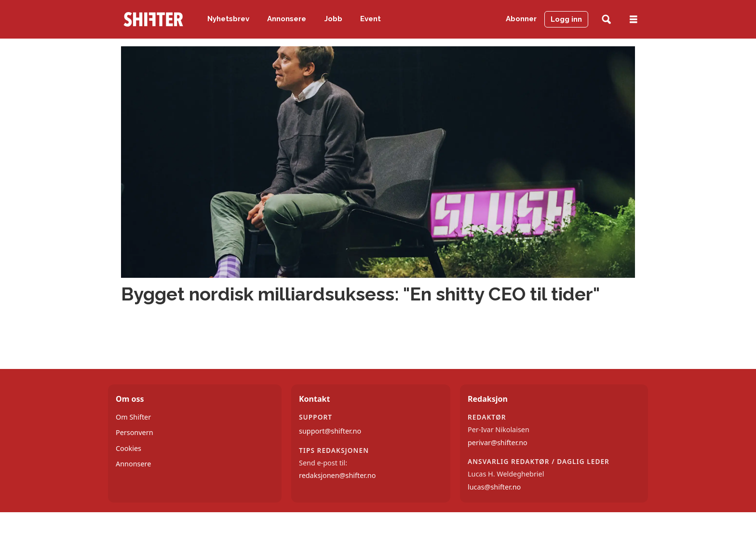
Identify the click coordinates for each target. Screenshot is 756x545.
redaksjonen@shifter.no (337, 475)
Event (371, 19)
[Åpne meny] (634, 20)
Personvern (135, 432)
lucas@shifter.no (494, 487)
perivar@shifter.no (498, 443)
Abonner (521, 19)
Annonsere (287, 19)
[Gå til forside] (153, 19)
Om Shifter (133, 417)
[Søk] (606, 20)
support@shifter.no (330, 431)
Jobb (333, 19)
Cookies (128, 448)
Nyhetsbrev (228, 19)
